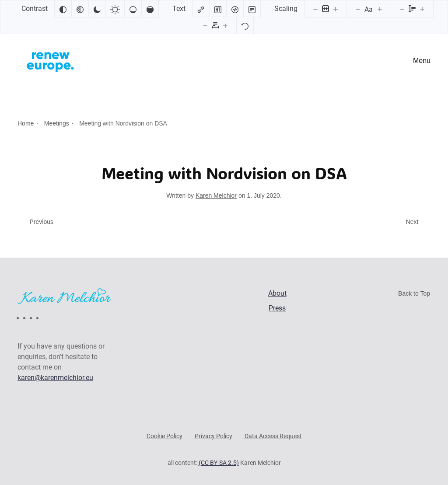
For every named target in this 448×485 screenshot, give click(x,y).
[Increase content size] (336, 9)
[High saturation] (150, 9)
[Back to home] (50, 61)
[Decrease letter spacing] (205, 25)
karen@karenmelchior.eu (55, 378)
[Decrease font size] (358, 9)
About (277, 293)
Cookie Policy (164, 436)
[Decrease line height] (402, 9)
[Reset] (245, 25)
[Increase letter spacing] (225, 25)
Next (412, 222)
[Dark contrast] (97, 9)
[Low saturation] (133, 9)
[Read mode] (252, 9)
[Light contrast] (115, 9)
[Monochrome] (80, 9)
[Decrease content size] (315, 9)
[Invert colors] (63, 9)
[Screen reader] (235, 9)
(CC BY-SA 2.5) (219, 463)
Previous (42, 222)
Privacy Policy (213, 436)
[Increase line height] (422, 9)
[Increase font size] (380, 9)
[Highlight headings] (218, 9)
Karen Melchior (216, 195)
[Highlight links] (201, 9)
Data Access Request (273, 436)
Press (277, 308)
